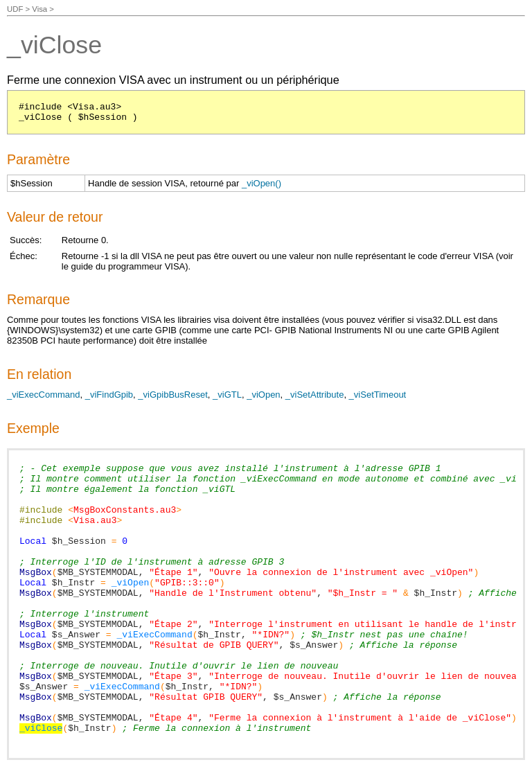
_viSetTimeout (378, 395)
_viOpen (263, 395)
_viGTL (227, 395)
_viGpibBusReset (172, 395)
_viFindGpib (109, 395)
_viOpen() (261, 183)
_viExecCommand (44, 395)
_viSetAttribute (315, 395)
